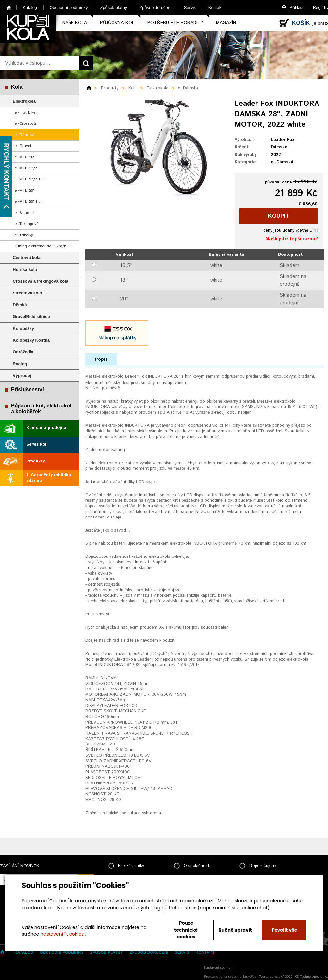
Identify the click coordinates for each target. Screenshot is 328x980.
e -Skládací (25, 213)
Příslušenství (28, 390)
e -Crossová (25, 124)
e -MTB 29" (25, 190)
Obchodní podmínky (69, 7)
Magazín (226, 23)
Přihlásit (297, 8)
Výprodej (22, 376)
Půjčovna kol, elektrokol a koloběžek (41, 409)
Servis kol (36, 445)
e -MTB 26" (25, 157)
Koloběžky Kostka (31, 340)
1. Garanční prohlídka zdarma (49, 478)
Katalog (30, 7)
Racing (20, 364)
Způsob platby (113, 7)
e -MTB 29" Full (29, 202)
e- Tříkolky (24, 235)
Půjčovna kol (117, 23)
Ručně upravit (235, 930)
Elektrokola (24, 101)
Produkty (35, 461)
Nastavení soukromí (219, 968)
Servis (190, 7)
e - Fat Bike (25, 113)
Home (9, 7)
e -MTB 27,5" (26, 168)
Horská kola (25, 269)
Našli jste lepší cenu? (292, 239)
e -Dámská (25, 135)
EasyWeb (249, 977)
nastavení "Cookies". (63, 934)
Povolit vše (284, 930)
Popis (101, 359)
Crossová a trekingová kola (41, 281)
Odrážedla (23, 352)
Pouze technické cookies (186, 930)
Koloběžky (23, 328)
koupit (279, 216)
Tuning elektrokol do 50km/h (41, 246)
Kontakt (215, 7)
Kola (17, 87)
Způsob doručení (155, 7)
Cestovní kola (27, 258)
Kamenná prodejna (46, 428)
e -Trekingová (27, 224)
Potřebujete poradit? (175, 23)
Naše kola (75, 23)
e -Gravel (23, 146)
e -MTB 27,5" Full (30, 179)
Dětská (20, 305)
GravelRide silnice (31, 317)
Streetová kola (27, 293)
